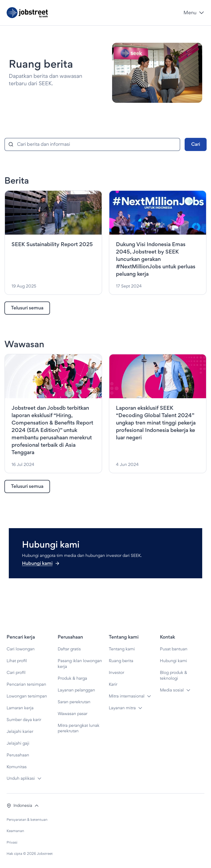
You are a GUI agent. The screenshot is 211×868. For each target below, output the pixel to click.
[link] (27, 308)
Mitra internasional (127, 696)
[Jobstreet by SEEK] (93, 13)
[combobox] (92, 144)
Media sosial (172, 690)
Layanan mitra (122, 708)
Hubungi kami (41, 563)
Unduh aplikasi (21, 778)
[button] (23, 806)
